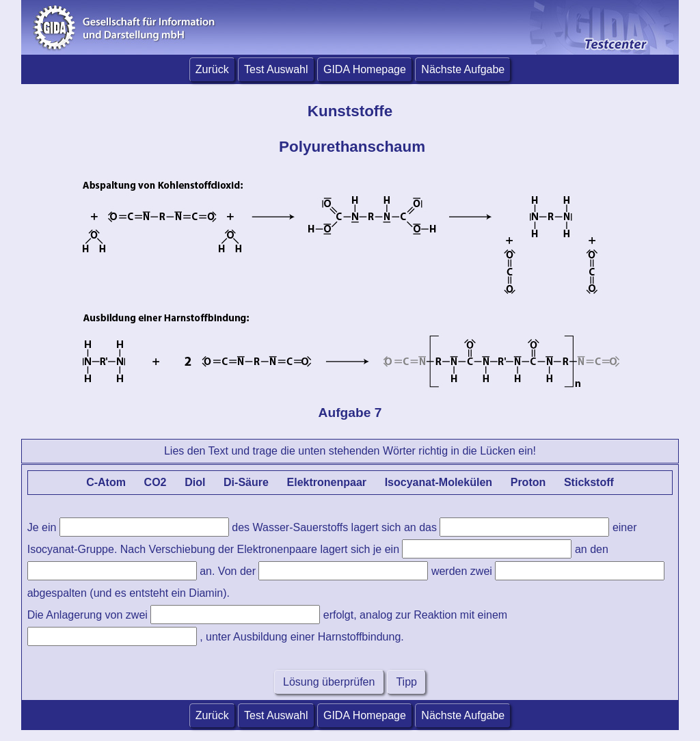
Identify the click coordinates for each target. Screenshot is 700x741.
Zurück (212, 69)
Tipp (406, 682)
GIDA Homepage (365, 69)
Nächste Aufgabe (463, 69)
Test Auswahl (276, 69)
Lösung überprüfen (329, 682)
